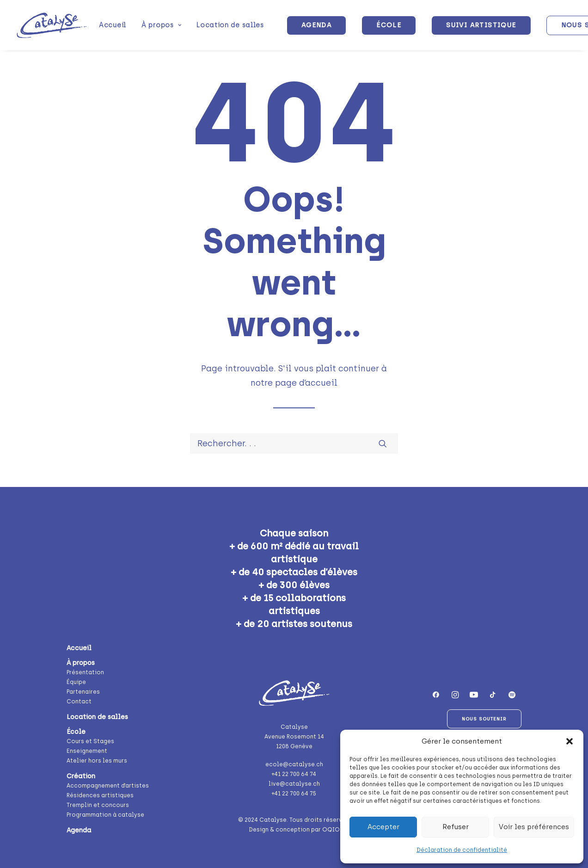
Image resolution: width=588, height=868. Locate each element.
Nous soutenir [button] (484, 719)
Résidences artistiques (100, 795)
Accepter (383, 827)
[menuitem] (113, 25)
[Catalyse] (52, 25)
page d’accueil (306, 383)
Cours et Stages (90, 741)
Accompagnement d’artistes (108, 786)
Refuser (456, 827)
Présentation (85, 672)
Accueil (113, 25)
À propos (161, 25)
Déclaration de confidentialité (462, 850)
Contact (79, 702)
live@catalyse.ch (294, 784)
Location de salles (230, 25)
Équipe (76, 682)
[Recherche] (294, 443)
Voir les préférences (534, 827)
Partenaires (83, 692)
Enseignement (87, 751)
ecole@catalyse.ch (294, 764)
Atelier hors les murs (97, 761)
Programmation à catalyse (105, 815)
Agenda (79, 830)
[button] (570, 741)
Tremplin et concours (98, 805)
